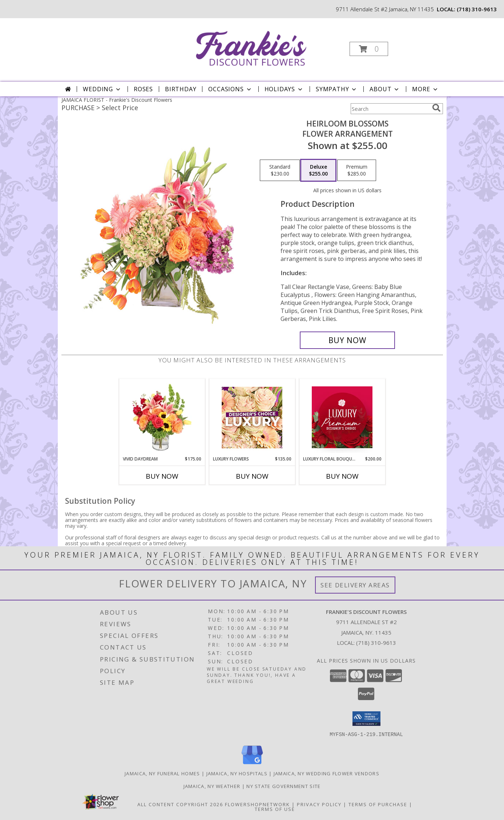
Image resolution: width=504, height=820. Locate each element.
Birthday (181, 89)
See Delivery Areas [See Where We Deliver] (355, 585)
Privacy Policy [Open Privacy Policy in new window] (319, 804)
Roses (143, 89)
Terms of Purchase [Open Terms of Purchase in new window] (378, 804)
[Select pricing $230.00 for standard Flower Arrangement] (280, 170)
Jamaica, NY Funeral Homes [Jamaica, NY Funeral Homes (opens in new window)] (162, 773)
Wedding (102, 89)
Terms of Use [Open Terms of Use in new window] (275, 809)
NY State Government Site (283, 786)
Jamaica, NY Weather (212, 786)
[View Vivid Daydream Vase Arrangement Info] (162, 417)
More (425, 89)
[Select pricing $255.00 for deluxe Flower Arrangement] (318, 170)
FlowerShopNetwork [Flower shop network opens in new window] (257, 804)
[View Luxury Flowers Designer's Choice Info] (252, 417)
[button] (369, 49)
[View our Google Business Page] (252, 764)
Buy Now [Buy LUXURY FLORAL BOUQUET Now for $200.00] (342, 476)
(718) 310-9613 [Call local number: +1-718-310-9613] (477, 9)
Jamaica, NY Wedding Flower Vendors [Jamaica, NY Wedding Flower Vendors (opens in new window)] (326, 773)
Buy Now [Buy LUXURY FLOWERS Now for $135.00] (252, 476)
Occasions (230, 89)
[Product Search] (390, 109)
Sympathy (337, 89)
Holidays (284, 89)
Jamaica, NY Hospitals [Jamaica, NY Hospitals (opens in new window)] (237, 773)
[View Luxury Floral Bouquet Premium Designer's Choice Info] (342, 417)
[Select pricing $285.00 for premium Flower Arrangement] (357, 170)
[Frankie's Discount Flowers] (251, 47)
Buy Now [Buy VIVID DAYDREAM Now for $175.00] (162, 476)
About (385, 89)
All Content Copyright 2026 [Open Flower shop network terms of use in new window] (180, 804)
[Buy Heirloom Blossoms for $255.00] (348, 340)
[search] (436, 108)
